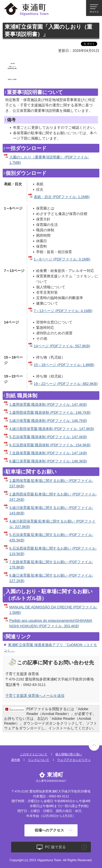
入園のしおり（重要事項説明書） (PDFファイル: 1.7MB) (49, 160)
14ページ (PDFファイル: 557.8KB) (62, 346)
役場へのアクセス (49, 830)
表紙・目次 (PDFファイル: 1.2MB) (62, 197)
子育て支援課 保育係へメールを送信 (35, 696)
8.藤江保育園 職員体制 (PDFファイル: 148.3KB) (48, 461)
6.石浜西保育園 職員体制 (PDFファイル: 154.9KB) (50, 445)
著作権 (16, 760)
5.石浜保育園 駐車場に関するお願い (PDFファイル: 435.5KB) (51, 537)
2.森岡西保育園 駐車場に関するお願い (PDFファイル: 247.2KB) (53, 497)
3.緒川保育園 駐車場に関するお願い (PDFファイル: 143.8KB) (51, 510)
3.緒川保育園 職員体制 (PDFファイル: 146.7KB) (48, 421)
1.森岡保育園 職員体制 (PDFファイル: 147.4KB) (48, 404)
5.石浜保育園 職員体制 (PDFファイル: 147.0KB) (48, 437)
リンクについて (39, 760)
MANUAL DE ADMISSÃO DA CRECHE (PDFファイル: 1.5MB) (53, 610)
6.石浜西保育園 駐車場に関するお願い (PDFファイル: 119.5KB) (53, 551)
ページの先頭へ (94, 745)
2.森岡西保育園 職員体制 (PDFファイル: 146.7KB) (50, 412)
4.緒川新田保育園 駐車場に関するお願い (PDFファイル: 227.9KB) (52, 524)
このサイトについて (34, 754)
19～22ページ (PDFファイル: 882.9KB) (66, 384)
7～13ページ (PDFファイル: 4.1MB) (63, 311)
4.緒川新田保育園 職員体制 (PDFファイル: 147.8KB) (52, 429)
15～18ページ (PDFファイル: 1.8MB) (64, 365)
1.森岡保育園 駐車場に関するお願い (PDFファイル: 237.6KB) (51, 483)
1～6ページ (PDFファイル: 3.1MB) (62, 259)
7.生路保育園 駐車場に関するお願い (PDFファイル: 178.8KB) (51, 565)
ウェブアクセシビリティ (74, 760)
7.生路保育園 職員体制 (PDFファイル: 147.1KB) (48, 453)
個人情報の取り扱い (69, 754)
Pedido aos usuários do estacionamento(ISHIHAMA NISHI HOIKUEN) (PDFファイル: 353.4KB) (51, 623)
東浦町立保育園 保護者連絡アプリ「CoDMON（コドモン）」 (51, 648)
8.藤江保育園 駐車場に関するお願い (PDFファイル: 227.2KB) (51, 578)
